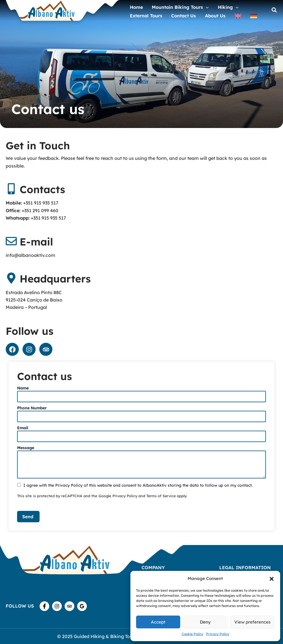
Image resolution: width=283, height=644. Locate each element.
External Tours (144, 15)
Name (23, 388)
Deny (205, 622)
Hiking (220, 5)
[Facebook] (44, 606)
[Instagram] (57, 606)
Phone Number (32, 408)
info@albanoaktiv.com (30, 255)
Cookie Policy (192, 634)
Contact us (179, 15)
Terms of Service (161, 496)
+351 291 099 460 (40, 210)
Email (23, 428)
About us (207, 15)
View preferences (252, 622)
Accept (158, 622)
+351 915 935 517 (41, 203)
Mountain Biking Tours (175, 5)
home (135, 5)
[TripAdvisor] (69, 606)
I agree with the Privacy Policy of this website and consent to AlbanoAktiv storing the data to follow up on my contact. (138, 485)
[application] (201, 5)
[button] (272, 579)
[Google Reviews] (82, 606)
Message (26, 448)
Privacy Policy (218, 634)
